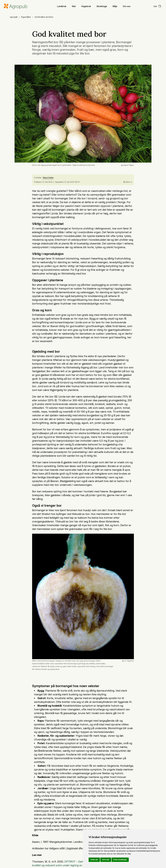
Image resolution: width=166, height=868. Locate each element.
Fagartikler (26, 17)
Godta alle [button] (94, 860)
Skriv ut (128, 182)
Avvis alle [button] (106, 860)
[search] (157, 6)
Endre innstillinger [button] (120, 860)
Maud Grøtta (48, 178)
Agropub (14, 17)
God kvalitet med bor (44, 17)
